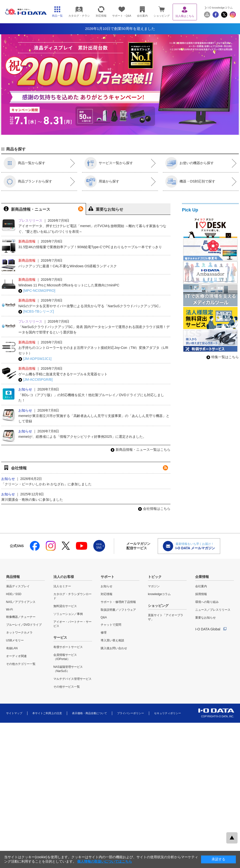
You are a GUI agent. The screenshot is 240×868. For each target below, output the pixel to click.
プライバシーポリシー (131, 713)
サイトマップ (14, 713)
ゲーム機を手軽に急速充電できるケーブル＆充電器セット (63, 374)
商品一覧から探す (24, 163)
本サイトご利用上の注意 (47, 713)
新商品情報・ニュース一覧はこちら (141, 450)
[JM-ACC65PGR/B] (36, 380)
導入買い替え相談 (112, 640)
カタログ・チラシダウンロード (72, 596)
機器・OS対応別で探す (190, 182)
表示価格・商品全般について (90, 713)
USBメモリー (15, 640)
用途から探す (102, 182)
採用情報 (201, 594)
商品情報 (13, 577)
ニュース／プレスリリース (213, 610)
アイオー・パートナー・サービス (72, 624)
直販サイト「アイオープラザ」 (166, 617)
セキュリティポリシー (168, 713)
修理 (104, 633)
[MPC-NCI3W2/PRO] (37, 291)
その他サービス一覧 (67, 687)
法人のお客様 (64, 577)
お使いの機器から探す (190, 163)
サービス (60, 637)
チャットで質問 (111, 625)
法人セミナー (62, 586)
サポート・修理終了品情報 (118, 602)
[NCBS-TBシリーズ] (36, 312)
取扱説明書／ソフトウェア (118, 610)
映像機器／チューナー (21, 617)
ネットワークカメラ (19, 633)
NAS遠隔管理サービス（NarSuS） (68, 669)
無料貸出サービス (65, 606)
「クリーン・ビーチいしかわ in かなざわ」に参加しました (46, 484)
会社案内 (201, 586)
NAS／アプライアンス (21, 602)
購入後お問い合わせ (114, 648)
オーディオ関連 (16, 656)
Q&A (104, 617)
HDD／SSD (14, 594)
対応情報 (107, 594)
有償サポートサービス (68, 647)
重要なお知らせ (205, 618)
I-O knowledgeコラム (220, 8)
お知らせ (107, 586)
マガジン (154, 586)
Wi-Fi (10, 610)
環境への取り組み (207, 602)
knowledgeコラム (159, 594)
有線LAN (12, 648)
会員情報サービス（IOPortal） (65, 657)
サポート (108, 577)
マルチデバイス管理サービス (72, 679)
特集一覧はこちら (223, 357)
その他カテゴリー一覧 (21, 664)
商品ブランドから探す (28, 182)
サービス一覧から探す (109, 163)
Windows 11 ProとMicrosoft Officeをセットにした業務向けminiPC (69, 285)
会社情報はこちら (154, 509)
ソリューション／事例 (68, 614)
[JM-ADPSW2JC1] (35, 359)
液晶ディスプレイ (18, 586)
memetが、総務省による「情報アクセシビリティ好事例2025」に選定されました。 (82, 437)
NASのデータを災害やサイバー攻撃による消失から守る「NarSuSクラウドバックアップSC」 (90, 306)
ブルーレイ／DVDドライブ (24, 625)
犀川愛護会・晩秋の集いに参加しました (32, 500)
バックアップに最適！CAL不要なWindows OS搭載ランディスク (68, 266)
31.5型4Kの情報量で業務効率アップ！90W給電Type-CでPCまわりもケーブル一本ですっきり (90, 247)
